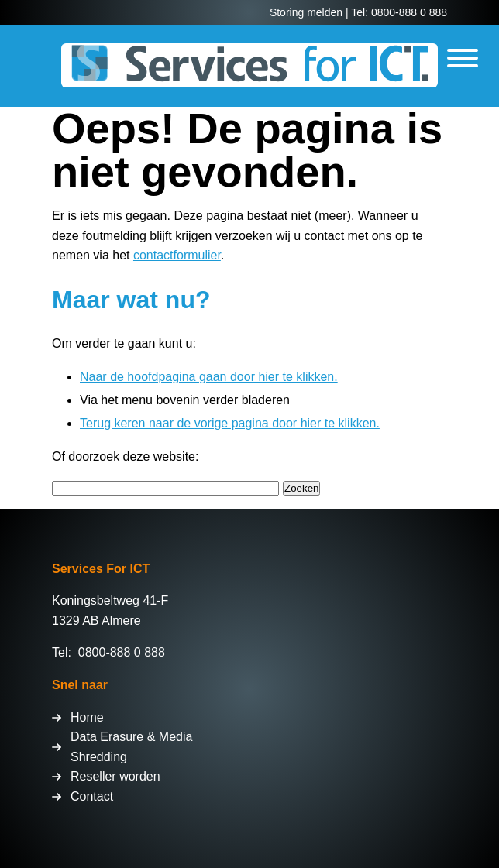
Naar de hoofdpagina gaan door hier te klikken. (209, 377)
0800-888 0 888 (122, 652)
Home (87, 717)
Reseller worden (115, 776)
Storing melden (306, 12)
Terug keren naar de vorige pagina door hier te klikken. (230, 423)
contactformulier (177, 255)
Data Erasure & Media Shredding (131, 747)
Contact (92, 796)
